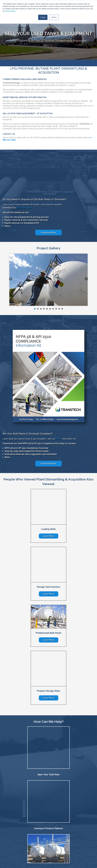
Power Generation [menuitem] (62, 836)
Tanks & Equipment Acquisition (48, 816)
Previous (11, 290)
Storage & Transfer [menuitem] (40, 836)
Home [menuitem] (21, 846)
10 (62, 319)
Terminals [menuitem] (51, 836)
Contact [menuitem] (52, 846)
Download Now (49, 243)
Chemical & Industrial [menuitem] (17, 836)
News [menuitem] (36, 846)
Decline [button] (54, 17)
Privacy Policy (10, 11)
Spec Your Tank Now (48, 735)
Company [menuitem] (4, 841)
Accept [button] (43, 17)
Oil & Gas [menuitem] (29, 836)
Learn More (49, 534)
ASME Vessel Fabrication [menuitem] (78, 836)
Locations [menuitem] (62, 846)
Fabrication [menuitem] (4, 836)
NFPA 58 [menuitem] (91, 836)
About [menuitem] (28, 846)
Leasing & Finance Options (48, 775)
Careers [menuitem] (44, 846)
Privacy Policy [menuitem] (73, 846)
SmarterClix (57, 864)
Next (86, 290)
